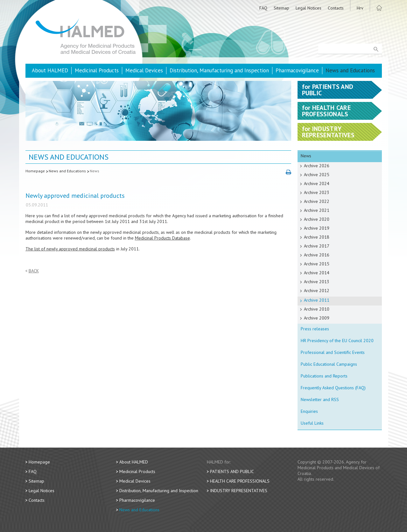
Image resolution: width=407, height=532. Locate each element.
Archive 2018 (317, 237)
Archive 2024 (317, 183)
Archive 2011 (317, 300)
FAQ (263, 8)
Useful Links (312, 423)
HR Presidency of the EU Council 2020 (337, 341)
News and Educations (350, 70)
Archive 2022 (317, 201)
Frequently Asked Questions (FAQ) (333, 388)
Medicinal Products (97, 70)
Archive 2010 (317, 309)
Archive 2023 (317, 192)
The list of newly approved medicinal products (70, 249)
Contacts (336, 8)
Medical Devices (144, 70)
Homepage (35, 171)
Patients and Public (232, 471)
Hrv (360, 8)
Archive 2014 (317, 273)
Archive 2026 (317, 166)
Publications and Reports (324, 376)
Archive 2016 (317, 255)
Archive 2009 (317, 318)
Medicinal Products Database (162, 238)
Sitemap (281, 8)
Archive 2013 (317, 282)
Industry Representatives (239, 491)
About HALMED (50, 70)
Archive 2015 (317, 264)
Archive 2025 (317, 175)
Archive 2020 (317, 219)
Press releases (315, 329)
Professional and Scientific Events (333, 352)
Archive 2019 (317, 228)
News (95, 171)
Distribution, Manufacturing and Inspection (219, 70)
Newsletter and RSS (320, 399)
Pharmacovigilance (297, 70)
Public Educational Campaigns (329, 364)
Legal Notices (309, 8)
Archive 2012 (317, 291)
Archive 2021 (317, 210)
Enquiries (309, 411)
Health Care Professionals (240, 481)
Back (34, 271)
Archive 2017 (317, 246)
